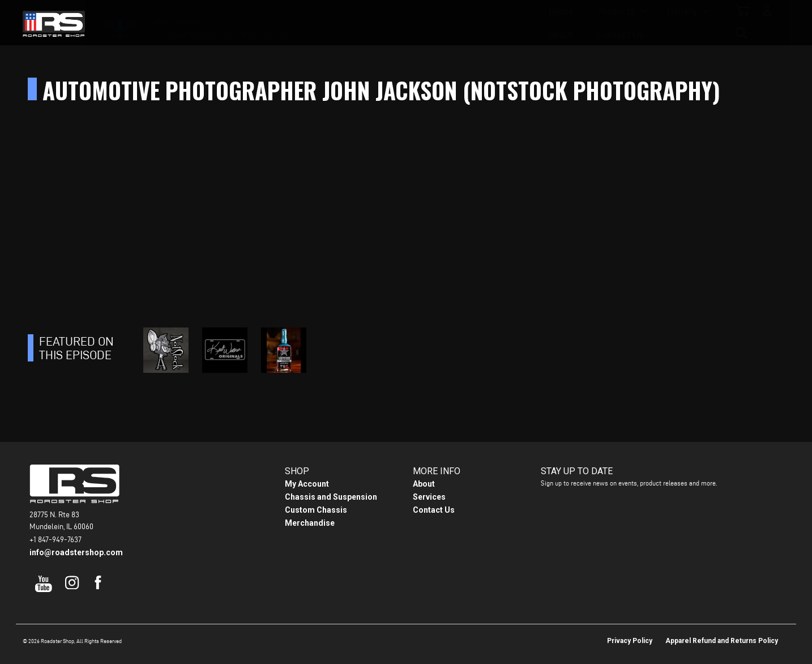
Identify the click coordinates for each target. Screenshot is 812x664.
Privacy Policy (630, 641)
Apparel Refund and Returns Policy (722, 641)
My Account (307, 484)
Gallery (406, 23)
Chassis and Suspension (331, 497)
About (466, 23)
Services (429, 497)
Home (285, 23)
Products (340, 23)
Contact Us (525, 23)
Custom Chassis (316, 510)
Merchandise (310, 523)
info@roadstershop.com (76, 552)
